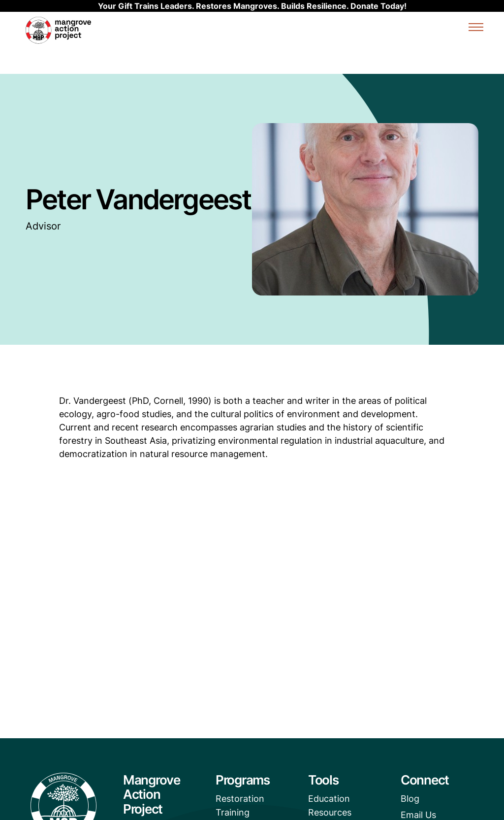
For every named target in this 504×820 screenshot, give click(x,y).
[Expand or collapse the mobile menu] (476, 29)
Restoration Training (240, 805)
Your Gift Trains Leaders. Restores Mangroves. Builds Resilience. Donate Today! (252, 6)
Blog (410, 799)
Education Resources (330, 805)
